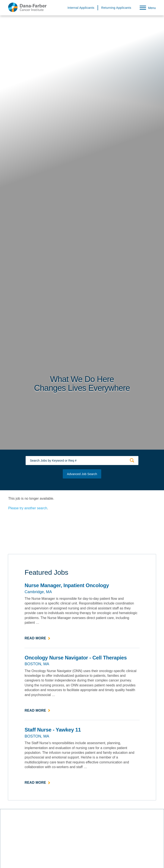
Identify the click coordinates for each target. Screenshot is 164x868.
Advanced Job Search (82, 474)
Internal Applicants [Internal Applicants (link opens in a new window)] (81, 8)
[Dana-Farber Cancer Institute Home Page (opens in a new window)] (27, 7)
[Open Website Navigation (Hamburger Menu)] (146, 7)
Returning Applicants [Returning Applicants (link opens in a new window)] (116, 8)
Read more (37, 638)
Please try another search (28, 508)
